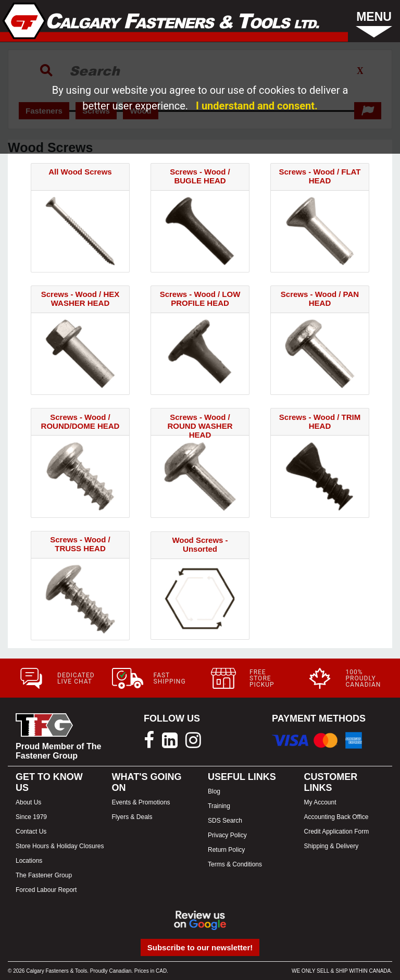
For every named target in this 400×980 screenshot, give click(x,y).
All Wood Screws (80, 172)
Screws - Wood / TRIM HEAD (320, 421)
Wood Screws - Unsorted (200, 544)
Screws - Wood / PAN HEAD (320, 299)
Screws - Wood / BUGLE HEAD (200, 176)
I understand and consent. (257, 106)
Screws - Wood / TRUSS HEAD (80, 544)
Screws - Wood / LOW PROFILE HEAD (200, 299)
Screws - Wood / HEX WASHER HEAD (80, 299)
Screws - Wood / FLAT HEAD (320, 176)
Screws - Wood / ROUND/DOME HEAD (80, 421)
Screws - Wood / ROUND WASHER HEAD (200, 426)
